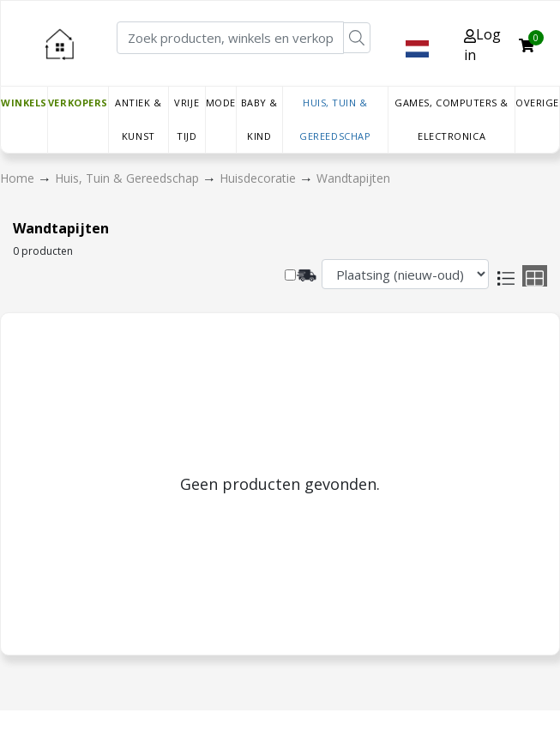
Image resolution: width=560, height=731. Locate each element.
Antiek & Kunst (138, 119)
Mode (221, 103)
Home (19, 178)
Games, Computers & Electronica (452, 119)
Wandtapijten (353, 178)
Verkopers (78, 103)
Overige (537, 103)
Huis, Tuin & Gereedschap (335, 119)
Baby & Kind (259, 119)
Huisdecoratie (259, 178)
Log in (482, 45)
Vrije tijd (187, 119)
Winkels (24, 103)
